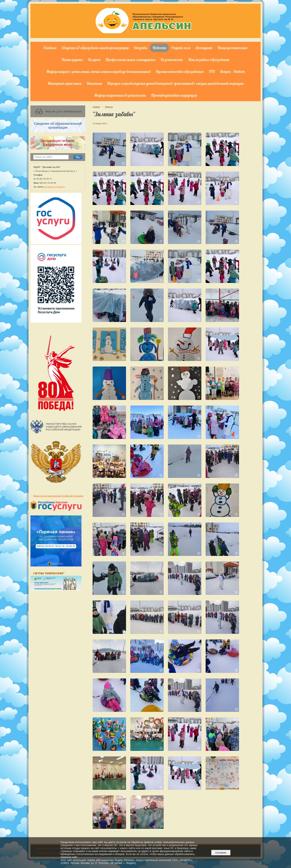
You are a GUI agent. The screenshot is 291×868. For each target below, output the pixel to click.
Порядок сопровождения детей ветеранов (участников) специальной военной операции (175, 83)
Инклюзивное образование (209, 60)
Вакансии (94, 83)
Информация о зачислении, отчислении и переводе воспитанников (98, 71)
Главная (50, 48)
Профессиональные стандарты (130, 60)
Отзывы (141, 48)
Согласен (221, 853)
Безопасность (172, 60)
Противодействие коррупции (174, 95)
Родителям (181, 48)
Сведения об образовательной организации (95, 48)
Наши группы (72, 60)
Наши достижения (232, 48)
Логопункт (204, 48)
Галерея (94, 60)
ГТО (212, 71)
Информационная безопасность (120, 95)
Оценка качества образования (180, 71)
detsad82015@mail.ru (54, 187)
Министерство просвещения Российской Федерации (58, 496)
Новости (159, 48)
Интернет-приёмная (65, 83)
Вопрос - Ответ (232, 71)
